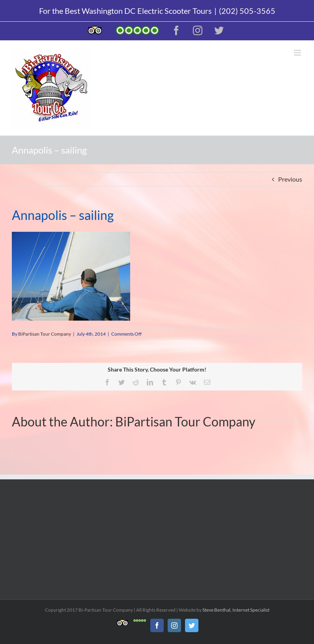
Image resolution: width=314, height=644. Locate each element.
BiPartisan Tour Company (45, 334)
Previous (290, 179)
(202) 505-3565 (247, 11)
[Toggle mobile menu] (298, 53)
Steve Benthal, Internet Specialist (236, 610)
